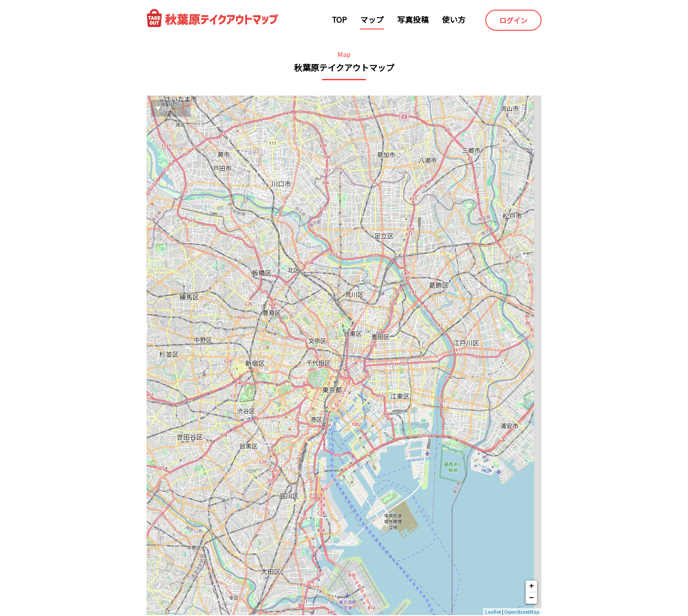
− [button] (532, 598)
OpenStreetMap (522, 612)
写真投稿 (413, 20)
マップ (372, 20)
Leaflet (493, 612)
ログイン (513, 20)
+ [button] (532, 586)
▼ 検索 (164, 108)
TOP (339, 20)
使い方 (454, 20)
